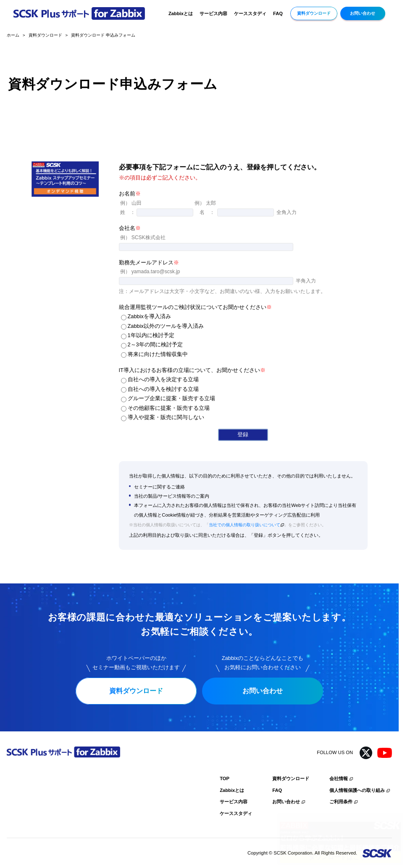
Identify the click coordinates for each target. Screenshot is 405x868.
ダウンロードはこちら (340, 857)
